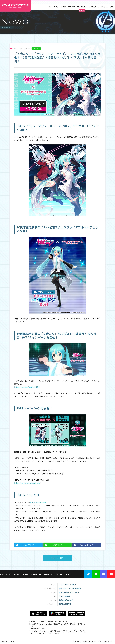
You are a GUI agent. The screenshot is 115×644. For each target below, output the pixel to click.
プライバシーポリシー (109, 642)
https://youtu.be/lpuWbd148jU (27, 387)
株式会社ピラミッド (78, 642)
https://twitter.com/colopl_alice (27, 483)
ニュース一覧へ (58, 558)
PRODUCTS (94, 7)
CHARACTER (82, 7)
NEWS (56, 7)
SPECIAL (104, 7)
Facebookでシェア (83, 545)
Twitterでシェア (25, 545)
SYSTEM (72, 7)
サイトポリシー (98, 642)
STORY (63, 7)
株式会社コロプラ (89, 642)
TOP (49, 7)
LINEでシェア (54, 545)
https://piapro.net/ (38, 502)
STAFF (68, 574)
